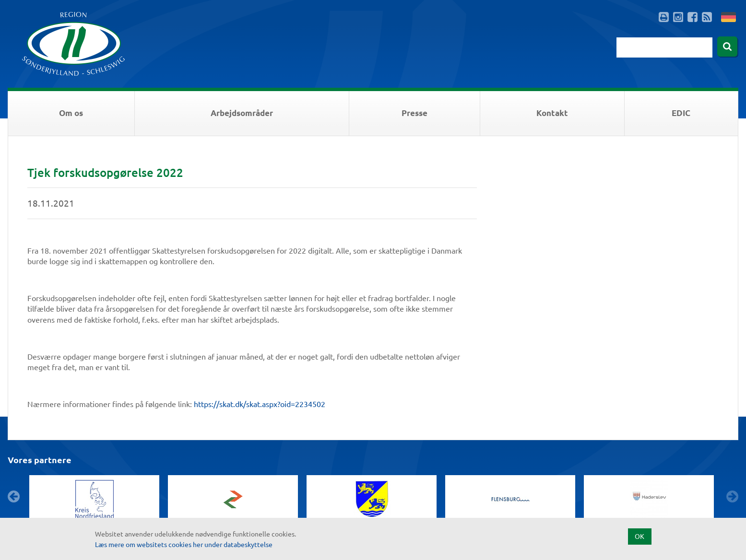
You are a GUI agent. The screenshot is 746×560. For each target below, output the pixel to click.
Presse (414, 113)
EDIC (681, 113)
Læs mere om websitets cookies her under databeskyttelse (184, 544)
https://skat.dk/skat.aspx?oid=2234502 (260, 404)
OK (639, 536)
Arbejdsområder (242, 113)
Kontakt (552, 113)
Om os (71, 113)
